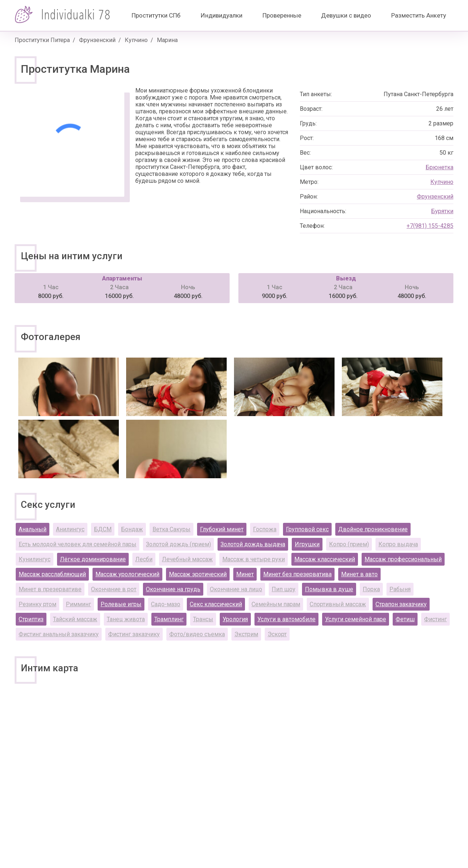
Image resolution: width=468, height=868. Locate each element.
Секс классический (216, 604)
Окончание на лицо (236, 589)
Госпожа (265, 529)
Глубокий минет (222, 529)
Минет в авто (359, 574)
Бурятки (442, 211)
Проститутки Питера (42, 40)
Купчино (136, 40)
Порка (371, 589)
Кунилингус (35, 559)
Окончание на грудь (173, 589)
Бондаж (132, 529)
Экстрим (246, 634)
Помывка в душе (329, 589)
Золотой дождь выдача (253, 544)
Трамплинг (169, 619)
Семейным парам (276, 604)
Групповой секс (307, 529)
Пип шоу (284, 589)
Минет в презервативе (50, 589)
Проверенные (282, 15)
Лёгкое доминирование (93, 559)
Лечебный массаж (187, 559)
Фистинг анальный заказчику (59, 634)
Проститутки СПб (156, 15)
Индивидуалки (222, 15)
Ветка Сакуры (171, 529)
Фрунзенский (97, 40)
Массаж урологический (127, 574)
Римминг (78, 604)
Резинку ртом (37, 604)
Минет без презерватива (297, 574)
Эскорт (277, 634)
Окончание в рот (114, 589)
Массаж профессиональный (403, 559)
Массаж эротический (198, 574)
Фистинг (435, 619)
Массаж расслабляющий (52, 574)
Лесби (144, 559)
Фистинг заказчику (134, 634)
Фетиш (405, 619)
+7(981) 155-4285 (430, 226)
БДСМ (103, 529)
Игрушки (307, 544)
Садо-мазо (166, 604)
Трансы (203, 619)
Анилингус (70, 529)
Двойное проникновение (373, 529)
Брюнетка (439, 167)
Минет (245, 574)
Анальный (33, 529)
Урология (235, 619)
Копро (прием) (349, 544)
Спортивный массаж (338, 604)
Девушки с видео (346, 15)
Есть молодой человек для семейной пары (78, 544)
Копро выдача (398, 544)
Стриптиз (31, 619)
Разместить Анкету (419, 15)
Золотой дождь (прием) (178, 544)
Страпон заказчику (401, 604)
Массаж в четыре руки (254, 559)
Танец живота (126, 619)
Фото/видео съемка (197, 634)
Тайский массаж (75, 619)
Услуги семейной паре (356, 619)
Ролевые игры (121, 604)
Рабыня (400, 589)
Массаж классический (325, 559)
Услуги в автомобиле (286, 619)
